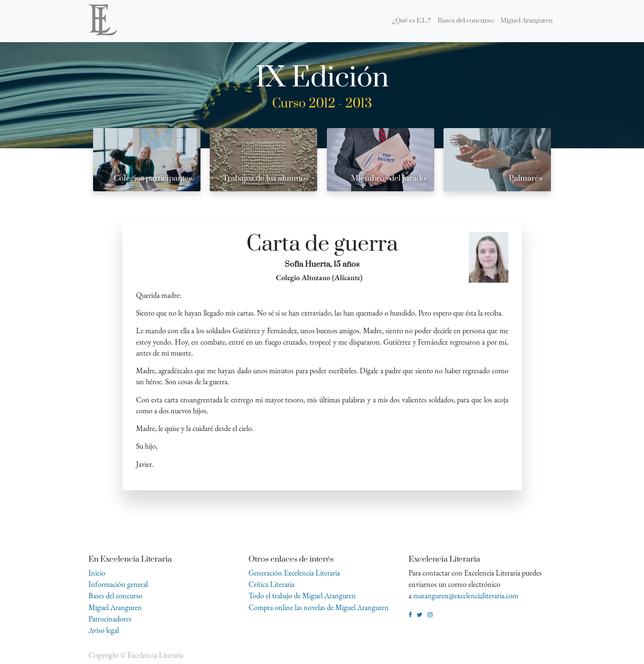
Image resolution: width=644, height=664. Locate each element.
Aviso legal (104, 630)
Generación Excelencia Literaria (294, 573)
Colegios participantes (153, 178)
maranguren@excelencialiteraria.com (466, 596)
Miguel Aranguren (115, 607)
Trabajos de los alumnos (266, 178)
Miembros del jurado (388, 178)
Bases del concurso (115, 596)
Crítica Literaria (271, 584)
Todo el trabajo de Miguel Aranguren (302, 596)
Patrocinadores (110, 619)
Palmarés (526, 178)
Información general (118, 584)
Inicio (97, 573)
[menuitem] (412, 21)
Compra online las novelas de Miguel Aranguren (319, 607)
